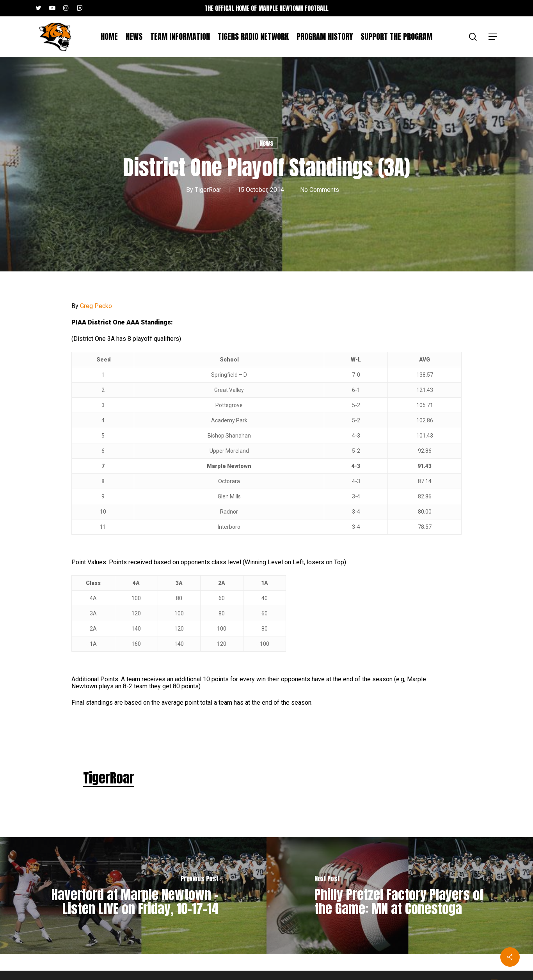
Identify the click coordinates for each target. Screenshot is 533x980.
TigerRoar (208, 189)
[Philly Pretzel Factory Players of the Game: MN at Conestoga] (400, 896)
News (266, 143)
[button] (493, 37)
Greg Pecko (96, 306)
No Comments (320, 189)
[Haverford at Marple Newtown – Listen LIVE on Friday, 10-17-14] (133, 896)
